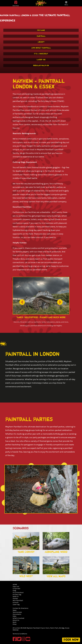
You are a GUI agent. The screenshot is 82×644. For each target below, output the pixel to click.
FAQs (14, 616)
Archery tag (17, 595)
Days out (16, 587)
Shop (15, 624)
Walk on (16, 597)
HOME (15, 585)
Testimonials (17, 612)
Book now (71, 640)
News (15, 610)
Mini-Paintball (18, 601)
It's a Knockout (18, 593)
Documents (17, 614)
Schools (16, 602)
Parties (15, 599)
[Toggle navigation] (66, 3)
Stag (14, 591)
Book (14, 622)
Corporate (16, 589)
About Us (16, 620)
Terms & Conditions (20, 634)
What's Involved (18, 618)
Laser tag (16, 604)
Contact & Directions (20, 608)
